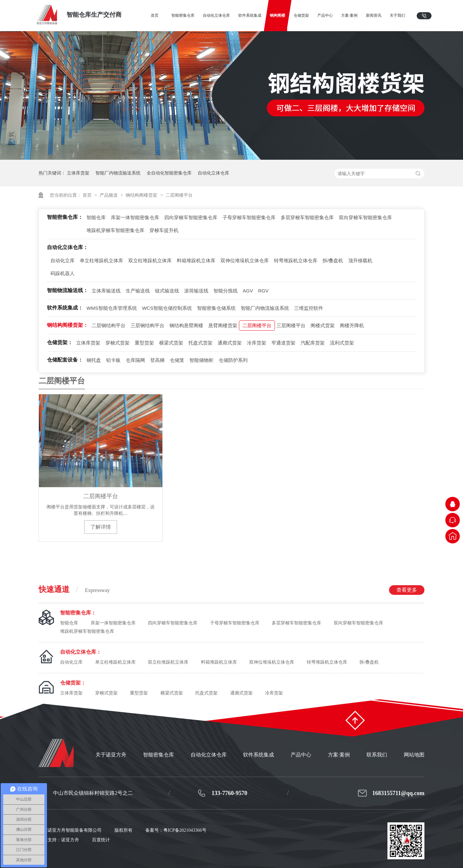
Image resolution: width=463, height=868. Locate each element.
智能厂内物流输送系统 (118, 173)
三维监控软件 (309, 308)
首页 (88, 195)
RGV (263, 291)
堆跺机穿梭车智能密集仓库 (115, 230)
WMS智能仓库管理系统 (112, 308)
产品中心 (301, 755)
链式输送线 (167, 291)
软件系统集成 (259, 755)
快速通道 (232, 590)
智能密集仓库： (65, 217)
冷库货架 (257, 343)
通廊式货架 (230, 343)
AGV (248, 291)
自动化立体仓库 (213, 173)
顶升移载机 (360, 260)
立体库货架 (78, 173)
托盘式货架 (200, 343)
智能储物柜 (201, 360)
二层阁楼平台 (179, 195)
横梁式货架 (171, 343)
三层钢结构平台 (147, 325)
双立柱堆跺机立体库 (150, 260)
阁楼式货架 (323, 325)
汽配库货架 (313, 343)
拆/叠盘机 (333, 260)
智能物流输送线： (68, 290)
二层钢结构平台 (109, 325)
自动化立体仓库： (68, 247)
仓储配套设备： (65, 360)
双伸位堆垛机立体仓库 (245, 260)
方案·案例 (339, 755)
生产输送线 (138, 291)
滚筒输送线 (196, 291)
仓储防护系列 (233, 360)
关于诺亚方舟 (111, 755)
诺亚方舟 (70, 840)
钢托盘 (94, 360)
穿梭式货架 (118, 343)
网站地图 (414, 755)
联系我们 (377, 755)
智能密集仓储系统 (216, 308)
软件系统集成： (65, 308)
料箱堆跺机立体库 (196, 260)
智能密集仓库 (159, 755)
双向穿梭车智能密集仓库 (365, 217)
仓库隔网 (135, 360)
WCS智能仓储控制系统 (167, 308)
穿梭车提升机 (164, 230)
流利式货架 (342, 343)
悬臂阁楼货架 (223, 325)
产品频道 (109, 195)
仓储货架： (60, 342)
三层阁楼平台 (291, 325)
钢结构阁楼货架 (142, 195)
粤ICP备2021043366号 (185, 830)
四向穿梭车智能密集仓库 (191, 217)
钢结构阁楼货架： (68, 325)
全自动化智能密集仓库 (169, 173)
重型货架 (144, 343)
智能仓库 (96, 217)
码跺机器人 (63, 273)
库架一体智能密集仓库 (135, 217)
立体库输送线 (106, 291)
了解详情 (101, 527)
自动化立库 (63, 260)
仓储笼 (177, 360)
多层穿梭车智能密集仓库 (307, 217)
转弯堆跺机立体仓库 (296, 260)
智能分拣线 (226, 291)
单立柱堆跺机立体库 (101, 260)
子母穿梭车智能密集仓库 (249, 217)
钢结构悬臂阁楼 (186, 325)
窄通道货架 (283, 343)
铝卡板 (113, 360)
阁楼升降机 (352, 325)
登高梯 (157, 360)
